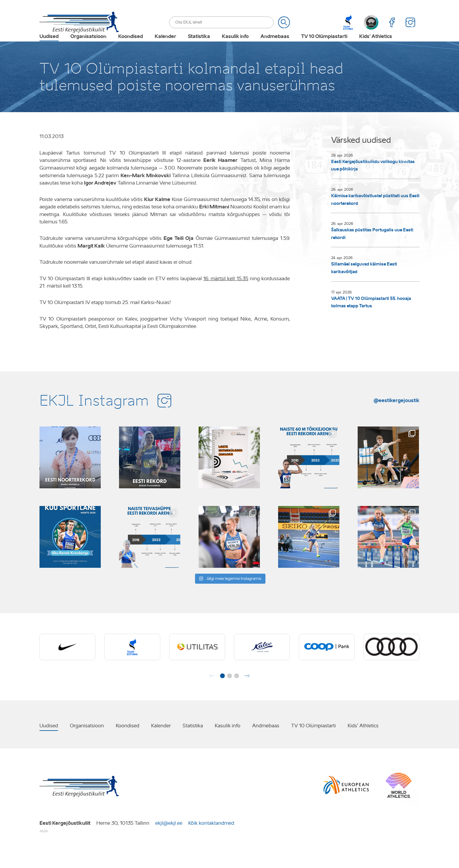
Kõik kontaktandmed (211, 842)
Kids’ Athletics (376, 46)
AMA (44, 849)
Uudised (49, 46)
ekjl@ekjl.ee (169, 842)
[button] (222, 694)
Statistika (199, 46)
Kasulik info (235, 46)
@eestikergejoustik (397, 419)
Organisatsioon (88, 46)
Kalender (165, 46)
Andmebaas (275, 46)
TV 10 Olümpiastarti (324, 46)
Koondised (131, 46)
